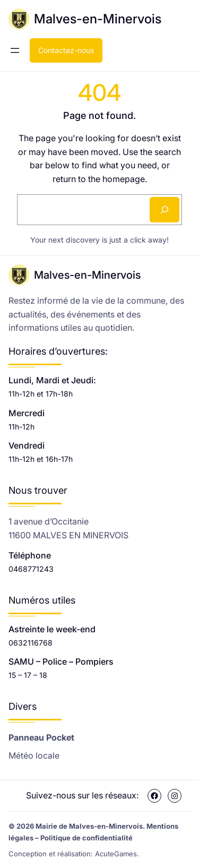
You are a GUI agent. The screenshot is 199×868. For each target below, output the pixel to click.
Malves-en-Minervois (98, 19)
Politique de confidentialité (86, 838)
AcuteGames (116, 854)
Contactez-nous (66, 50)
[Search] (165, 210)
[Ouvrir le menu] (15, 50)
